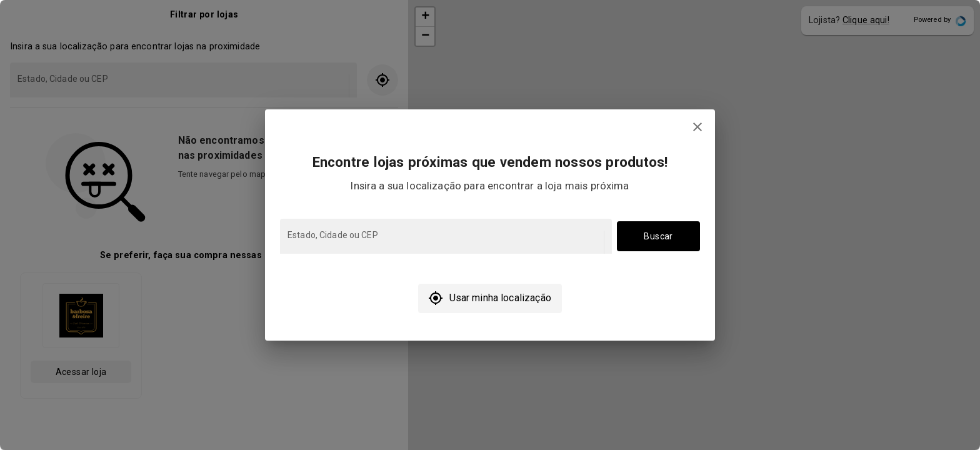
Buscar (658, 237)
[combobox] (445, 242)
